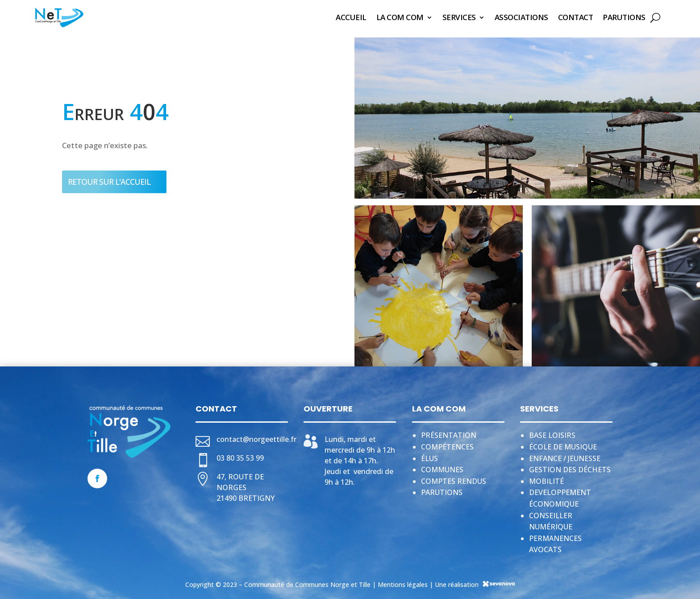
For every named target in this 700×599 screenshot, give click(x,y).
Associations (521, 17)
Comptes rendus (454, 478)
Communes (442, 467)
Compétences (447, 444)
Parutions (624, 17)
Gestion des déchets (570, 467)
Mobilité (546, 478)
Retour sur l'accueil (109, 179)
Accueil (351, 17)
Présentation (449, 433)
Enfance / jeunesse (565, 456)
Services (459, 17)
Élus (429, 456)
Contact (576, 17)
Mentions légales (403, 582)
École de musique (563, 444)
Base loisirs (552, 433)
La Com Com (400, 17)
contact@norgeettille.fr (256, 437)
